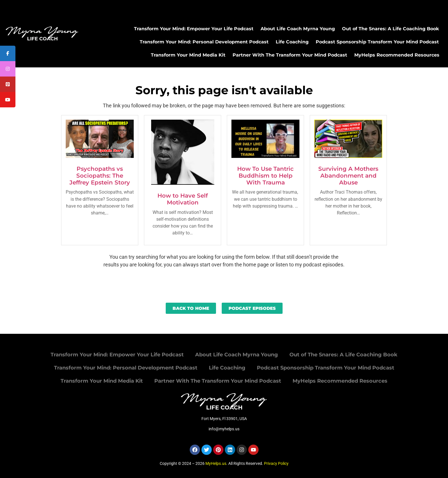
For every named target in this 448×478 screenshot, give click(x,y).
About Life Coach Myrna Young (298, 29)
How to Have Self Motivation (183, 199)
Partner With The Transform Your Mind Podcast (290, 55)
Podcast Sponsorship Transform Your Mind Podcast (377, 42)
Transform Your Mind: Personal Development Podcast (204, 42)
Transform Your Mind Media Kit (188, 55)
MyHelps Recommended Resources (397, 55)
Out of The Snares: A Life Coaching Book (390, 29)
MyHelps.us (216, 463)
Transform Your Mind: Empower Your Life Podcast (194, 29)
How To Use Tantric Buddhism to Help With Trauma (265, 176)
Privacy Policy (276, 463)
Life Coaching (292, 42)
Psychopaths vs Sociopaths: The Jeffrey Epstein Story (100, 176)
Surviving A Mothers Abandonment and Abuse (348, 176)
